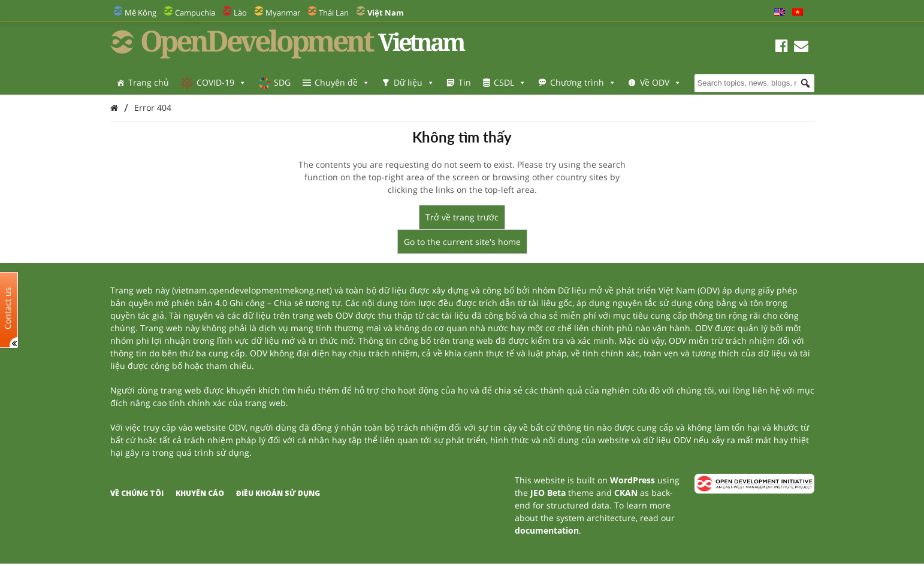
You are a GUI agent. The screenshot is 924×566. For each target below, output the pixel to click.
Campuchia (195, 13)
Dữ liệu (414, 82)
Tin (465, 82)
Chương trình (583, 82)
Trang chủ (149, 82)
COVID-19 (221, 82)
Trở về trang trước (462, 217)
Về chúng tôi (137, 493)
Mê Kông (141, 13)
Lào (240, 13)
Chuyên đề (342, 82)
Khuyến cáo (200, 493)
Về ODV (661, 82)
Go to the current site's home (462, 242)
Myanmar (283, 13)
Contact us (8, 308)
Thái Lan (334, 13)
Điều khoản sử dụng (278, 493)
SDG (282, 82)
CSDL (510, 82)
